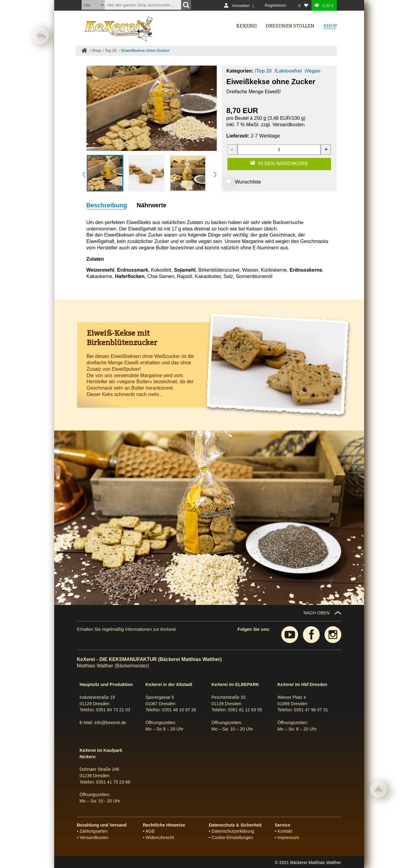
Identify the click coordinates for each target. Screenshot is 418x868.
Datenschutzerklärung (233, 831)
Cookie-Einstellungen (232, 838)
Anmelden (241, 6)
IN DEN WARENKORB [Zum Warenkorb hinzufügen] (283, 164)
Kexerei (247, 26)
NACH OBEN (317, 613)
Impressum (288, 838)
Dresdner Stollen (290, 26)
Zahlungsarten (94, 831)
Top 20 (111, 50)
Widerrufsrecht (160, 838)
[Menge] (279, 150)
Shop (96, 50)
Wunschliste (248, 182)
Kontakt (285, 831)
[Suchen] (186, 5)
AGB (150, 831)
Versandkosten (289, 125)
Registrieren (276, 5)
